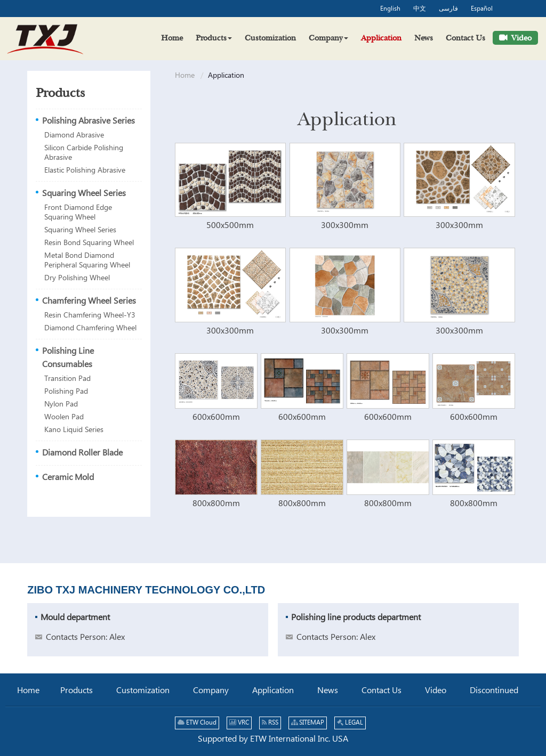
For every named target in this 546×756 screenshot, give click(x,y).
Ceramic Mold (68, 478)
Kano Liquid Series (74, 430)
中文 (420, 9)
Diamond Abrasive (74, 135)
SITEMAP (308, 723)
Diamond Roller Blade (82, 453)
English (390, 9)
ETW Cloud (197, 723)
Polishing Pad (66, 392)
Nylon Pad (61, 404)
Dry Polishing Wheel (77, 278)
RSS (270, 723)
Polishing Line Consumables (68, 358)
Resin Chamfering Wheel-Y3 (90, 315)
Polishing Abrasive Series (89, 121)
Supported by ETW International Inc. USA (273, 739)
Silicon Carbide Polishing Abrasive (84, 153)
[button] (214, 38)
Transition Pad (67, 379)
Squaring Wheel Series (84, 194)
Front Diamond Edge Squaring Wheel (78, 213)
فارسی (448, 9)
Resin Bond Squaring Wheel (89, 243)
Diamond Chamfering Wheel (90, 328)
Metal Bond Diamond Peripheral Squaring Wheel (87, 261)
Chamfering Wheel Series (89, 301)
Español (482, 9)
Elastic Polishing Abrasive (85, 170)
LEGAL (350, 723)
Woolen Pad (64, 417)
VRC (239, 723)
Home (185, 76)
